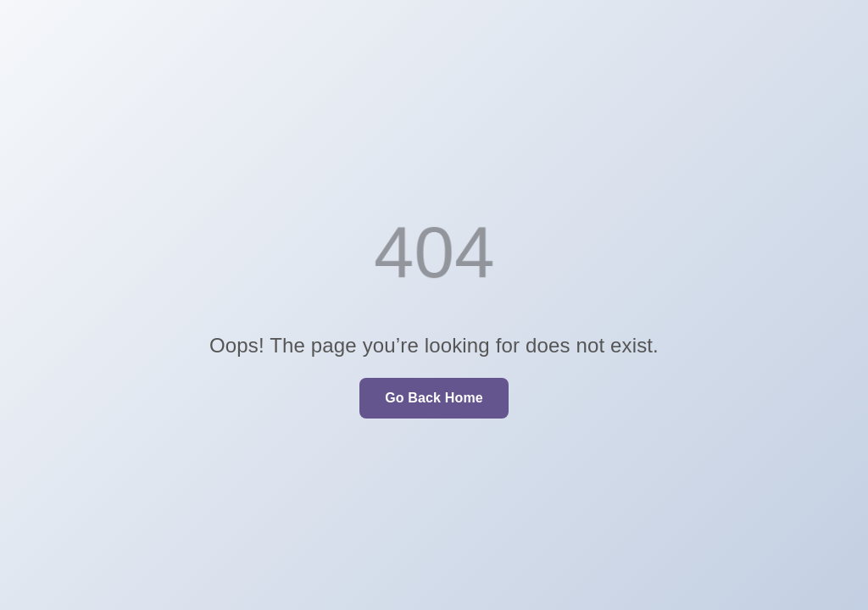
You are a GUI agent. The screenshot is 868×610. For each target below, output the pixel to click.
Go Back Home (434, 398)
